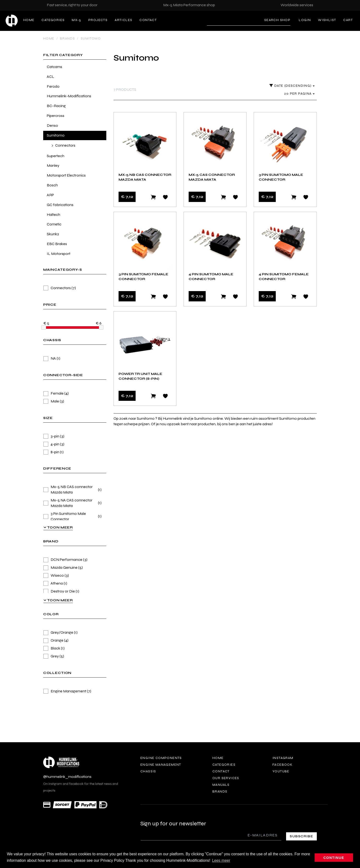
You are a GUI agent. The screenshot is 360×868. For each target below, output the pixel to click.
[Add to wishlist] (165, 197)
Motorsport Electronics (66, 175)
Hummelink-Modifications (69, 96)
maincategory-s (63, 270)
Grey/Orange (60, 633)
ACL (51, 77)
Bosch (52, 185)
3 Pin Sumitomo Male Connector (72, 516)
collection (57, 673)
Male (54, 401)
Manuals (221, 785)
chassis (52, 340)
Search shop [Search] (277, 20)
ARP (50, 195)
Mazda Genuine (63, 568)
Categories (53, 20)
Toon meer (58, 527)
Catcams (54, 67)
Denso (52, 125)
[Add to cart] (153, 197)
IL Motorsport (59, 254)
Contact (148, 20)
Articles (123, 20)
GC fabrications (60, 205)
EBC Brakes (57, 244)
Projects (98, 20)
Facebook (282, 765)
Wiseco (56, 576)
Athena (55, 583)
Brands (67, 38)
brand (51, 542)
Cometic (54, 224)
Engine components (161, 758)
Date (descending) (292, 86)
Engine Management (67, 691)
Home (29, 20)
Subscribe (301, 836)
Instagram (283, 758)
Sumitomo (91, 38)
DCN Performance (65, 560)
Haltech (54, 215)
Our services (226, 778)
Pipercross (56, 116)
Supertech (56, 156)
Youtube (281, 771)
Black (54, 648)
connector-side (63, 375)
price (50, 305)
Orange (56, 641)
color (51, 614)
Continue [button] (334, 858)
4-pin (54, 444)
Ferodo (53, 86)
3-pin (54, 436)
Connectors (65, 145)
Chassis (148, 771)
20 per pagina (299, 94)
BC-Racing (56, 106)
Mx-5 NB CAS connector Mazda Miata (72, 489)
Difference (57, 469)
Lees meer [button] (221, 860)
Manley (53, 165)
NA (52, 359)
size (48, 418)
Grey (54, 656)
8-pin (54, 452)
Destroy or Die (61, 591)
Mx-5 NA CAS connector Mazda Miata (72, 503)
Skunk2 (53, 234)
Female (56, 394)
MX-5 (76, 20)
